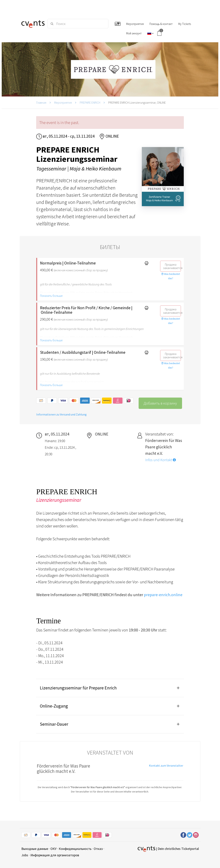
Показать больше (51, 296)
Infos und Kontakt (161, 460)
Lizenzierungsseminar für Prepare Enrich (78, 688)
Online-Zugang (54, 706)
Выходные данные (35, 849)
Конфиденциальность (75, 849)
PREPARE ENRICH (90, 103)
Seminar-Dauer (54, 724)
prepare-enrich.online (163, 595)
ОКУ (53, 849)
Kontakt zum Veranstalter (166, 765)
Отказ (98, 849)
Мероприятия (63, 103)
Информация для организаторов (55, 855)
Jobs (25, 855)
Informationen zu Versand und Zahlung (61, 414)
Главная (41, 103)
